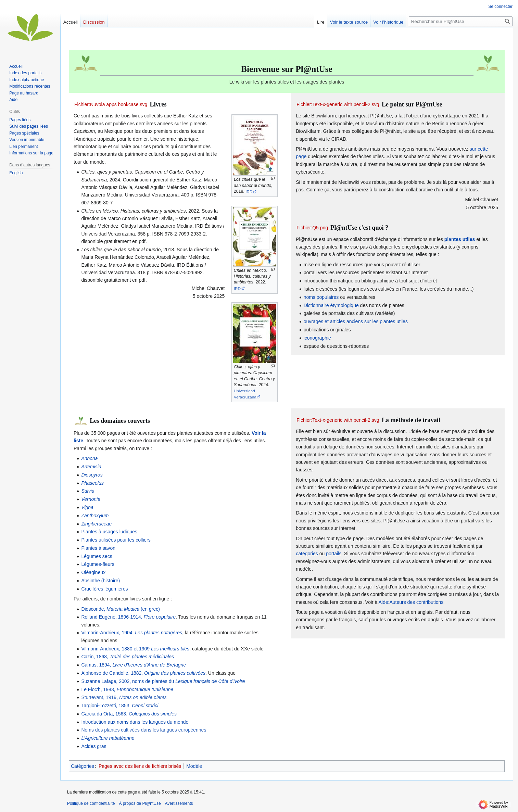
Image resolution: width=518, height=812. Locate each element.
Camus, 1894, (134, 665)
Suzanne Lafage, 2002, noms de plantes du (163, 681)
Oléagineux (93, 572)
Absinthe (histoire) (100, 581)
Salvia (88, 491)
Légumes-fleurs (98, 564)
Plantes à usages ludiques (109, 532)
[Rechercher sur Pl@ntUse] (461, 21)
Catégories (83, 766)
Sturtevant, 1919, (124, 697)
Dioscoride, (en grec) (121, 609)
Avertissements (179, 803)
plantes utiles (460, 239)
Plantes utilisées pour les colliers (116, 540)
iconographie (317, 338)
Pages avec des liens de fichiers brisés (140, 766)
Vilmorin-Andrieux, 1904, (132, 633)
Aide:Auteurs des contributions (411, 602)
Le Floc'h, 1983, (127, 689)
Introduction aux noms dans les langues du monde (135, 722)
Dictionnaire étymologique (331, 305)
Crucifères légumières (104, 589)
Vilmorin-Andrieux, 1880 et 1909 (135, 649)
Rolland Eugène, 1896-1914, (128, 617)
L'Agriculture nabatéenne (108, 738)
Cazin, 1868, (128, 657)
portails (334, 554)
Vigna (87, 507)
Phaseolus (92, 483)
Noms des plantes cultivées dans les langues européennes (144, 730)
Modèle (194, 766)
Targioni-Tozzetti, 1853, (120, 706)
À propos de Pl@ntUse (140, 803)
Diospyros (92, 475)
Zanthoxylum (95, 516)
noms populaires (321, 297)
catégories (307, 554)
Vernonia (91, 499)
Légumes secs (97, 556)
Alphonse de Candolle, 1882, (143, 673)
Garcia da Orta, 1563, (129, 714)
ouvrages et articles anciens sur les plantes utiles (356, 321)
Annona (89, 458)
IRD (249, 192)
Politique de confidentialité (91, 803)
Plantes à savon (98, 548)
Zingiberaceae (96, 524)
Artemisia (91, 467)
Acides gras (94, 746)
